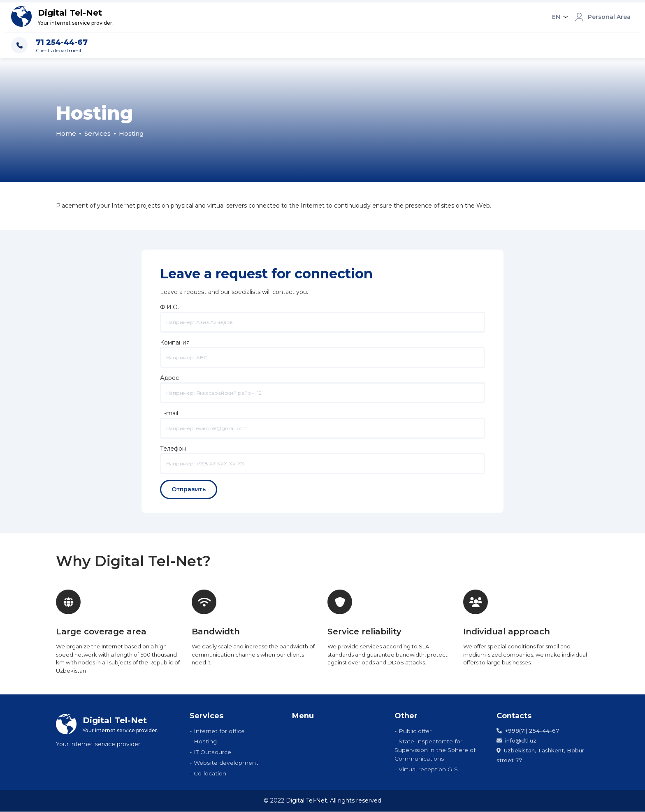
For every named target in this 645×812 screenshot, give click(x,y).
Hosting (205, 742)
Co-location (210, 774)
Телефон (322, 456)
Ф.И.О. (322, 315)
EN (556, 17)
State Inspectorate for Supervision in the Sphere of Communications (435, 750)
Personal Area (603, 17)
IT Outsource (212, 752)
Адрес (322, 385)
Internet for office (219, 731)
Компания (322, 350)
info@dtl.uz (516, 740)
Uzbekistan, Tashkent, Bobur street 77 (540, 755)
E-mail (322, 421)
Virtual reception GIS (428, 770)
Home (66, 133)
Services (97, 133)
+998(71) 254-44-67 (528, 731)
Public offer (415, 731)
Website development (226, 763)
